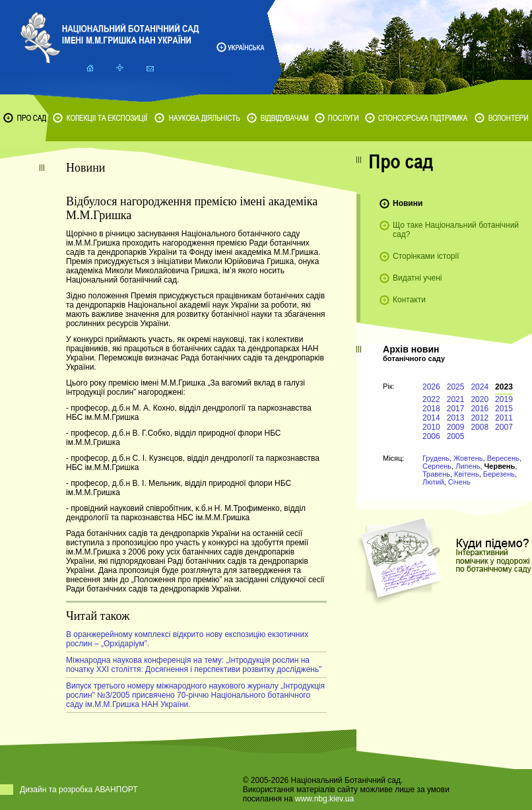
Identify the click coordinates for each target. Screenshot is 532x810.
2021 (456, 399)
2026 (431, 387)
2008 (480, 427)
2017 (456, 409)
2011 (504, 418)
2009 (456, 427)
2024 (480, 387)
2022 (431, 399)
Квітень (467, 474)
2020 (480, 399)
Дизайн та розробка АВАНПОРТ (79, 790)
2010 (431, 427)
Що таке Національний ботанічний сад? (456, 230)
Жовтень (468, 458)
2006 (431, 436)
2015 (504, 409)
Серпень (437, 466)
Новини (408, 203)
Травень (436, 474)
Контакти (409, 300)
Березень (499, 474)
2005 (456, 436)
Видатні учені (417, 278)
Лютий (433, 482)
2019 (504, 399)
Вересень (503, 458)
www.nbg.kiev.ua (324, 799)
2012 (480, 418)
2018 (431, 409)
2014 (431, 418)
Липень (468, 466)
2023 (504, 387)
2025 (456, 387)
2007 (504, 427)
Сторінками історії (426, 256)
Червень (500, 466)
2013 (456, 418)
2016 (480, 409)
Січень (459, 482)
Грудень (436, 458)
